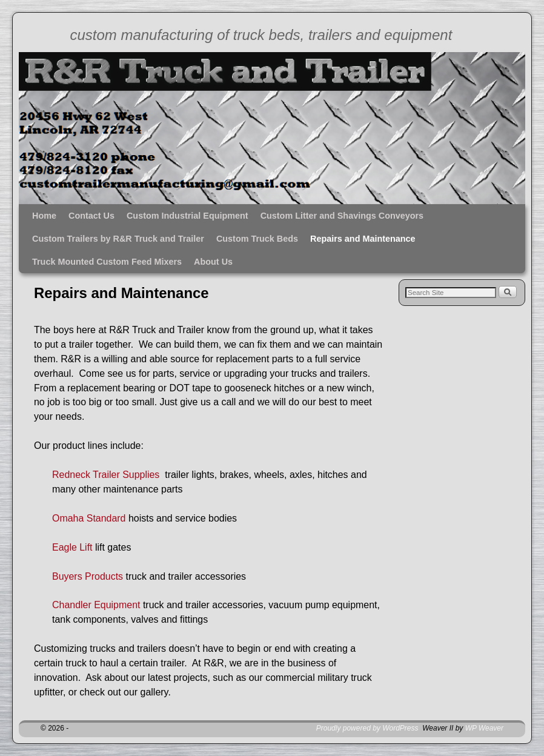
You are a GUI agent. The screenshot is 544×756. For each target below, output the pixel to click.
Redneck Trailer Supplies (108, 475)
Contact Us (91, 216)
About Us (213, 262)
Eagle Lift (72, 547)
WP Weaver (484, 728)
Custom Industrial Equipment (187, 216)
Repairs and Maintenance (363, 239)
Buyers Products (88, 576)
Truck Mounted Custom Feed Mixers (107, 262)
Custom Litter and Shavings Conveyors (342, 216)
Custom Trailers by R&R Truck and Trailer (118, 239)
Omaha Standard (89, 518)
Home (44, 216)
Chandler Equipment (96, 605)
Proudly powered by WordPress (367, 728)
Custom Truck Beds (257, 239)
